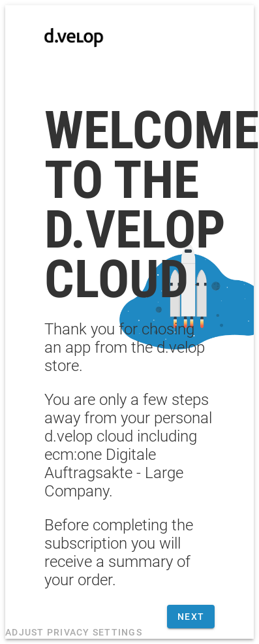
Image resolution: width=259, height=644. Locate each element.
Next (191, 617)
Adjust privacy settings (74, 632)
